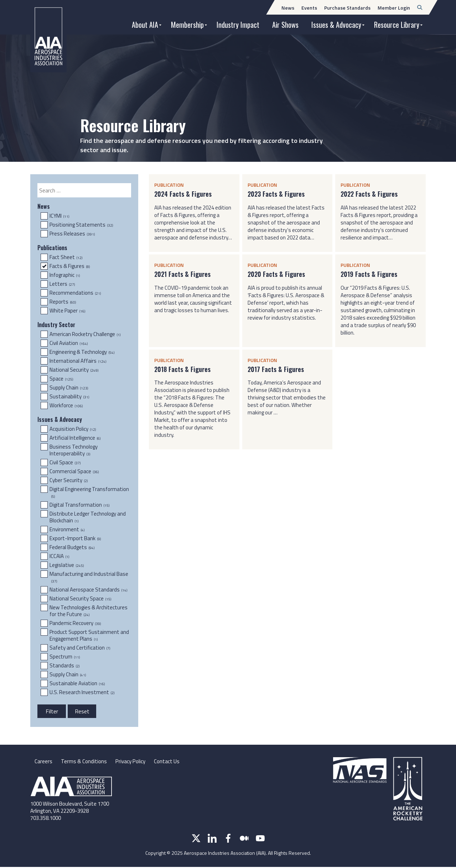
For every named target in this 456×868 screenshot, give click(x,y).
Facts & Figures (70, 266)
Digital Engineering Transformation (89, 493)
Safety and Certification (80, 648)
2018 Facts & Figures (182, 369)
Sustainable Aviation (77, 683)
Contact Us (172, 762)
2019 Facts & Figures (369, 274)
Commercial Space (74, 471)
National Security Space (80, 599)
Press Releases (72, 234)
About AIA (145, 25)
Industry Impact (238, 25)
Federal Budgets (72, 547)
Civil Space (65, 463)
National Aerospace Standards (88, 590)
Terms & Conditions (85, 762)
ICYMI (59, 216)
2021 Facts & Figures (182, 274)
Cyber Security (69, 480)
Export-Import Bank (75, 538)
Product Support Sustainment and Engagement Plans (89, 635)
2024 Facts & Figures (183, 194)
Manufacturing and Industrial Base (89, 577)
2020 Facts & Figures (276, 274)
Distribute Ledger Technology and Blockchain (88, 517)
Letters (62, 284)
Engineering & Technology (82, 352)
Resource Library (397, 25)
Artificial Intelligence (75, 438)
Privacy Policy (133, 762)
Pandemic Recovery (75, 623)
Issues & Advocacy (336, 25)
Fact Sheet (66, 257)
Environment (67, 529)
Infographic (65, 275)
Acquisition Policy (73, 429)
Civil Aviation (69, 343)
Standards (64, 666)
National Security (74, 370)
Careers (43, 762)
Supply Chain (69, 388)
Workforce (66, 405)
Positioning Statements (81, 225)
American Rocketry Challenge (85, 334)
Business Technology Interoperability (74, 450)
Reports (63, 302)
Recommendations (75, 293)
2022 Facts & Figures (369, 194)
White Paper (67, 311)
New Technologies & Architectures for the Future (89, 611)
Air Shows (285, 25)
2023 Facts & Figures (276, 194)
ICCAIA (59, 556)
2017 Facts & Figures (276, 369)
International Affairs (78, 361)
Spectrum (65, 657)
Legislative (67, 565)
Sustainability (69, 397)
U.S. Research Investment (82, 692)
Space (61, 379)
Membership (187, 25)
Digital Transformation (79, 505)
